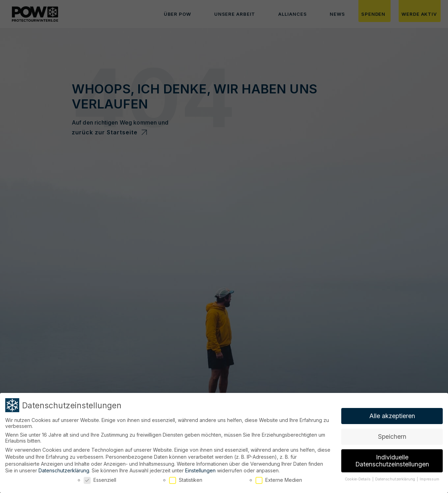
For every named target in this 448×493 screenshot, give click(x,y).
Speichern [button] (392, 433)
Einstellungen (200, 467)
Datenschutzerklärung (64, 467)
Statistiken (186, 476)
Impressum (429, 475)
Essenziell (100, 476)
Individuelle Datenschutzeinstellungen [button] (392, 457)
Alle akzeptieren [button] (392, 412)
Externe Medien (279, 476)
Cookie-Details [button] (358, 475)
